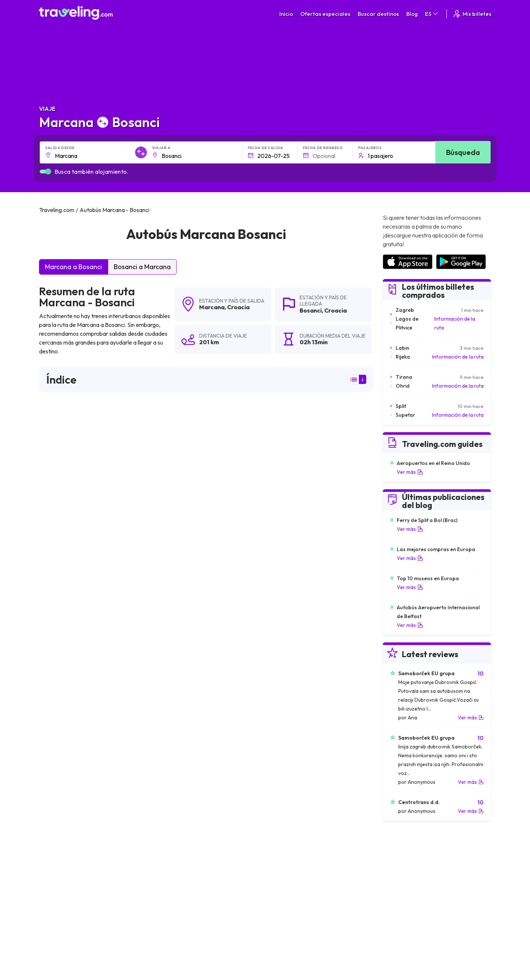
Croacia (238, 307)
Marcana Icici (168, 683)
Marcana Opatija (284, 683)
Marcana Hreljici (61, 745)
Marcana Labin (170, 733)
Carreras (398, 857)
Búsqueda (463, 152)
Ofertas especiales (325, 14)
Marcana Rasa (59, 695)
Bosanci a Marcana (142, 267)
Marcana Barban (62, 733)
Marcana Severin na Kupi (183, 758)
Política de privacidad (305, 865)
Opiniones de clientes (413, 865)
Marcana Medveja (174, 783)
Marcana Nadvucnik (66, 783)
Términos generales (304, 857)
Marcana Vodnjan (174, 708)
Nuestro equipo (191, 873)
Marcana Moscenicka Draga (298, 783)
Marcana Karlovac (286, 708)
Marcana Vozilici (172, 770)
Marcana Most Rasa (66, 795)
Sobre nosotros (192, 865)
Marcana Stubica (284, 733)
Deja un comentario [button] (332, 585)
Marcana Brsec (171, 720)
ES (432, 14)
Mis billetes (472, 14)
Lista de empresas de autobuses (425, 873)
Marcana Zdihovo (285, 795)
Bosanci (311, 310)
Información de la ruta (455, 323)
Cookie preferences (304, 873)
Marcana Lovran (62, 708)
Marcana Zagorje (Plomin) (295, 745)
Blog (412, 14)
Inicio (286, 14)
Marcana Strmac (284, 695)
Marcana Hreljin (60, 770)
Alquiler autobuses (409, 880)
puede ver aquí (112, 521)
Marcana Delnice (284, 758)
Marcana (212, 307)
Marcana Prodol (172, 695)
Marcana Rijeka (282, 770)
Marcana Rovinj (171, 745)
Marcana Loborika (175, 795)
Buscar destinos (378, 14)
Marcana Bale (59, 758)
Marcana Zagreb (62, 720)
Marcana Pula (58, 683)
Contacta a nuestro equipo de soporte (104, 888)
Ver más (410, 472)
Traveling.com (160, 945)
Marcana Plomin (283, 720)
